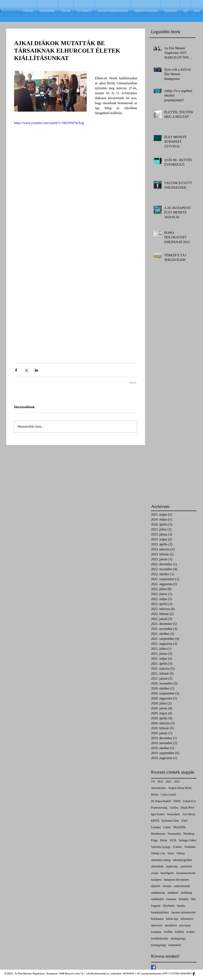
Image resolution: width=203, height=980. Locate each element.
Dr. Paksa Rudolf (161, 801)
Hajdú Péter (187, 808)
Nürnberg (189, 834)
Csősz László (168, 795)
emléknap (186, 893)
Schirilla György (161, 847)
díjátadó (156, 886)
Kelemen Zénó (170, 821)
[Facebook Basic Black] (194, 974)
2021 (160, 782)
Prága (154, 840)
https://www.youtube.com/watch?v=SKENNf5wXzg (49, 123)
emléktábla (157, 899)
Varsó (171, 853)
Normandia (174, 834)
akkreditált (157, 866)
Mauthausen (158, 834)
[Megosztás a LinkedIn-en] (36, 370)
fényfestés (169, 906)
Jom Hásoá (189, 814)
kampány (156, 932)
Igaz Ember (158, 814)
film (193, 899)
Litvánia (156, 827)
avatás (155, 873)
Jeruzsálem (173, 814)
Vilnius (181, 853)
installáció (171, 925)
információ (187, 919)
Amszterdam (158, 788)
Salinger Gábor (188, 840)
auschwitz (186, 866)
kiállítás (179, 932)
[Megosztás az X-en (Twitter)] (26, 370)
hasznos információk (183, 912)
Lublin (167, 827)
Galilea (174, 808)
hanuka (181, 906)
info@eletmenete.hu (98, 974)
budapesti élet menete (176, 880)
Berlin (155, 795)
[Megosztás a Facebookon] (16, 370)
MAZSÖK (179, 827)
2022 (169, 782)
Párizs (164, 840)
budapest (156, 880)
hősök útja (172, 919)
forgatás (156, 906)
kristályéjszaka (160, 938)
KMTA (155, 821)
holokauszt (157, 919)
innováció (157, 925)
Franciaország (159, 808)
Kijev (185, 821)
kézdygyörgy (178, 938)
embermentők (182, 886)
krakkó (190, 932)
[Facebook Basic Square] (153, 967)
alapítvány (172, 866)
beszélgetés (167, 873)
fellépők (184, 899)
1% (153, 782)
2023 (177, 782)
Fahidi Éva (189, 801)
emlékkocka (158, 893)
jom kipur (185, 925)
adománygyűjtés (182, 860)
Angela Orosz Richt (180, 788)
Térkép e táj (158, 853)
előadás (167, 886)
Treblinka (190, 847)
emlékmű (173, 893)
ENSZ (177, 801)
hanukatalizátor (160, 912)
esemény (171, 899)
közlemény (175, 945)
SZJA (173, 840)
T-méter (177, 847)
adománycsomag (161, 860)
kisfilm (168, 932)
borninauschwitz (186, 873)
